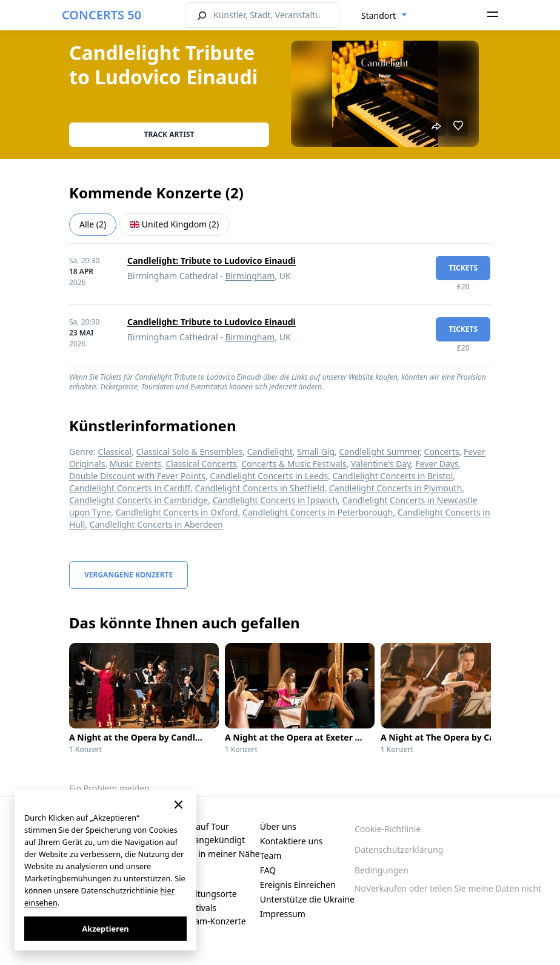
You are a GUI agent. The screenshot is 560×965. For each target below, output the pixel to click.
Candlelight (270, 452)
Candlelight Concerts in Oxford (177, 512)
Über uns (278, 826)
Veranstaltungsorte (199, 894)
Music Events (135, 464)
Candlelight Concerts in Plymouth (395, 488)
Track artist (169, 134)
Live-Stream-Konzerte (203, 921)
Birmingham (250, 276)
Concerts (442, 452)
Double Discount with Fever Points (137, 476)
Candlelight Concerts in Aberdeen (156, 524)
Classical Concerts (201, 464)
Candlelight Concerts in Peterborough (318, 512)
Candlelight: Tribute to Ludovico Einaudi (212, 261)
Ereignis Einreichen (298, 885)
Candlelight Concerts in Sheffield (260, 488)
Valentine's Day (381, 464)
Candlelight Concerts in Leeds (269, 476)
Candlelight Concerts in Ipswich (275, 500)
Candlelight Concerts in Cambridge (138, 500)
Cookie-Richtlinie (388, 829)
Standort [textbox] (378, 15)
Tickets (463, 268)
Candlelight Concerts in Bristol (393, 476)
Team (271, 856)
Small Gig (316, 452)
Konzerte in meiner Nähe (210, 854)
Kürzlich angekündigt (203, 840)
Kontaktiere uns (292, 841)
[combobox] (384, 16)
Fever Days (437, 464)
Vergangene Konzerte (128, 575)
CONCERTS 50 (102, 15)
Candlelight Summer (380, 452)
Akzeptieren (105, 929)
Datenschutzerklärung (399, 849)
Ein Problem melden (109, 788)
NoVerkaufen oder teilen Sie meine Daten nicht (448, 888)
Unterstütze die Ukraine (307, 899)
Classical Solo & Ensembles (189, 452)
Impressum (283, 914)
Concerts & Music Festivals (294, 464)
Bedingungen (382, 870)
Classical (115, 452)
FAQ (268, 870)
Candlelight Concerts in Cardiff (130, 488)
